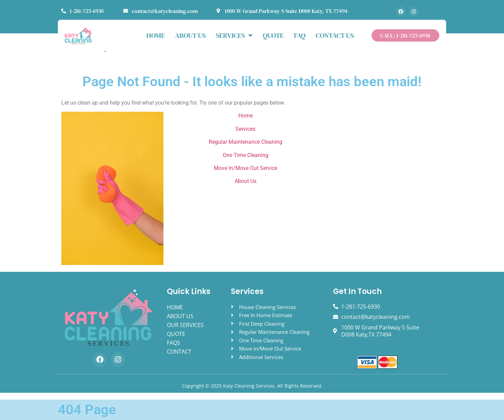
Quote (273, 35)
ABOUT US (190, 35)
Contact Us (335, 35)
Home (246, 116)
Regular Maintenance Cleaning (246, 142)
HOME (156, 35)
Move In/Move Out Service (246, 168)
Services (234, 35)
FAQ (300, 35)
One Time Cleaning (246, 155)
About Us (246, 181)
